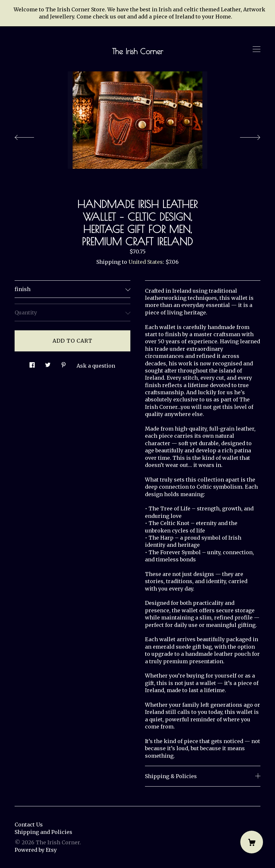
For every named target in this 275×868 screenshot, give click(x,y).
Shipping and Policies (43, 832)
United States (146, 262)
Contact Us (29, 825)
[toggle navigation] (257, 49)
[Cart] (252, 842)
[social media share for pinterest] (64, 363)
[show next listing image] (244, 136)
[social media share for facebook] (32, 363)
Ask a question (96, 366)
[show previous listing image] (31, 136)
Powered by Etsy (36, 850)
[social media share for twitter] (48, 363)
